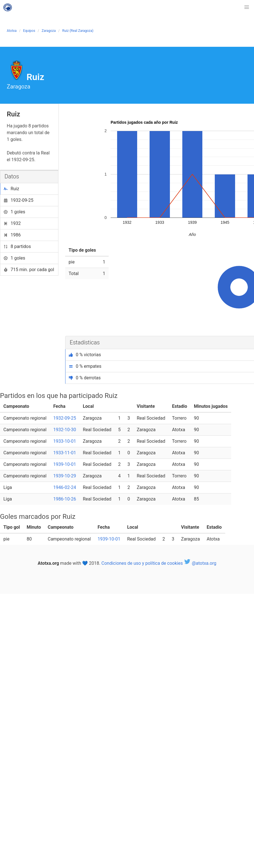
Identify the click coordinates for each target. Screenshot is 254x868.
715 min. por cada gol (29, 270)
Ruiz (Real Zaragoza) (78, 31)
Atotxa (12, 31)
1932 (12, 223)
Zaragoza (49, 31)
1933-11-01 (65, 453)
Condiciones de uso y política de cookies (142, 563)
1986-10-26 (65, 499)
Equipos (29, 31)
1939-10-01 (65, 464)
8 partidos (17, 246)
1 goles (14, 212)
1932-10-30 (65, 430)
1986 (12, 235)
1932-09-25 (18, 200)
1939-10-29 (65, 476)
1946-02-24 (65, 487)
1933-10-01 (65, 441)
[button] (247, 7)
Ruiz (11, 189)
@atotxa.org (200, 563)
